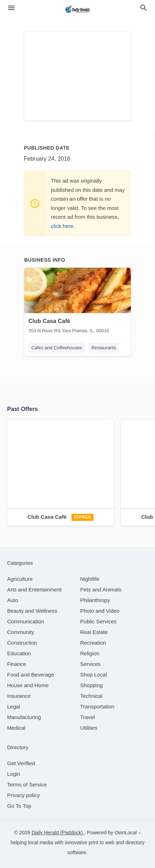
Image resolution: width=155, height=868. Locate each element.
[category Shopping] (92, 685)
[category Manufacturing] (24, 717)
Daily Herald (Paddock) (58, 833)
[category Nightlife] (90, 579)
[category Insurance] (19, 696)
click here (62, 226)
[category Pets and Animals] (101, 589)
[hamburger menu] (11, 8)
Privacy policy (23, 795)
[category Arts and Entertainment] (34, 589)
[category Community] (21, 632)
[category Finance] (17, 664)
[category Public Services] (99, 621)
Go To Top (19, 806)
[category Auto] (13, 600)
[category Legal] (14, 706)
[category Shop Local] (94, 675)
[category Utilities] (89, 728)
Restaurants (104, 348)
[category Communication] (26, 621)
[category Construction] (22, 643)
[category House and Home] (28, 685)
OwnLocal (125, 833)
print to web (101, 842)
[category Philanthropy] (95, 600)
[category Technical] (92, 696)
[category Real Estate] (94, 632)
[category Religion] (90, 653)
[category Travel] (88, 717)
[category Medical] (16, 728)
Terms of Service (27, 784)
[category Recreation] (93, 643)
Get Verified (21, 763)
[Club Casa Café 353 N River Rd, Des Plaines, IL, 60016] (77, 302)
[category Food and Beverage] (31, 675)
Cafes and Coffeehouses (57, 348)
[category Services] (91, 664)
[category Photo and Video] (100, 611)
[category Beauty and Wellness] (32, 611)
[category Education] (19, 653)
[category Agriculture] (20, 579)
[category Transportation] (97, 706)
